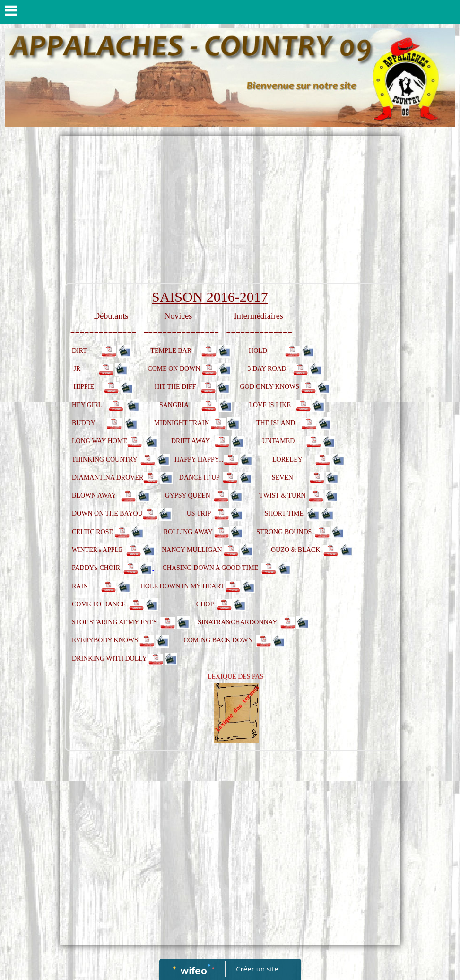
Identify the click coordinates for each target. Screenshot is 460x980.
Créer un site (257, 969)
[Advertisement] (230, 212)
